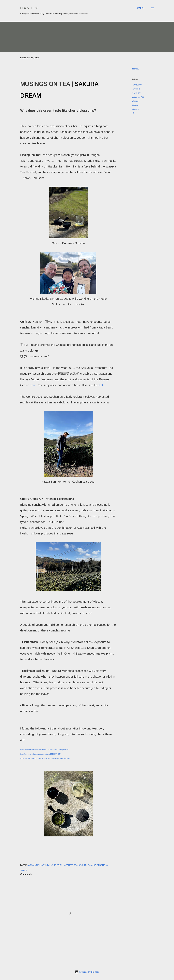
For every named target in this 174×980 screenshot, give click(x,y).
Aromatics (137, 85)
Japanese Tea (138, 97)
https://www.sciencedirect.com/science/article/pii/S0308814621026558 (45, 758)
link (101, 385)
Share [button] (135, 69)
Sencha (135, 109)
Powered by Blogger (87, 972)
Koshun (136, 101)
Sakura (135, 105)
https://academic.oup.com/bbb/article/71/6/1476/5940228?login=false (44, 750)
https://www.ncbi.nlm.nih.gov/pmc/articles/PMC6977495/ (40, 754)
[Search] (141, 8)
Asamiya (136, 89)
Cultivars (136, 93)
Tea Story (29, 8)
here (33, 385)
